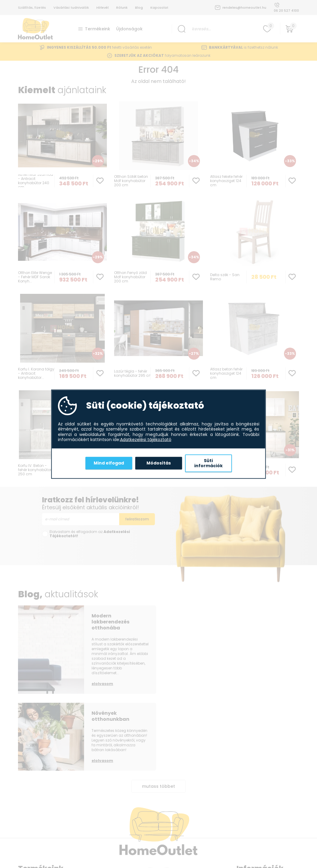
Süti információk (208, 463)
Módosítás (159, 463)
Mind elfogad (109, 463)
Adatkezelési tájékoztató (146, 440)
